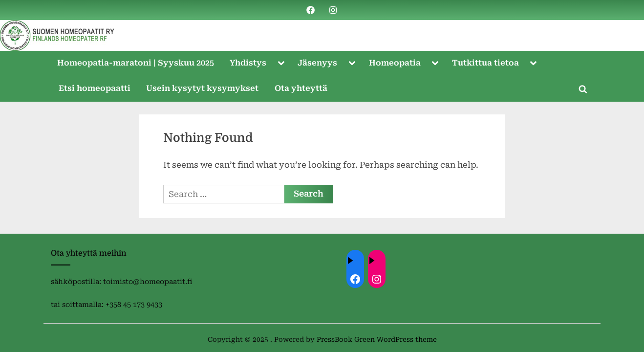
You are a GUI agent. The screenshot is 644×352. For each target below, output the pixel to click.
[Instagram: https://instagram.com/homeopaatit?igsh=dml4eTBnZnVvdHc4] (377, 279)
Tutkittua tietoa (485, 63)
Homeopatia (395, 63)
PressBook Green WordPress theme (377, 339)
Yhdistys (248, 63)
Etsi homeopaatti (95, 88)
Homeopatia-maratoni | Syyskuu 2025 (136, 63)
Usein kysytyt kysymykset (202, 88)
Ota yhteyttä (301, 88)
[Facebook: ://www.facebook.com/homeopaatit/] (355, 279)
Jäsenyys (317, 63)
